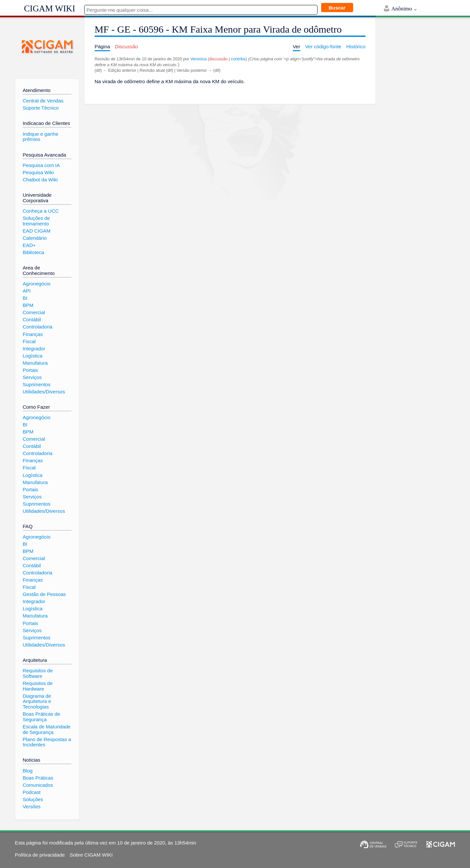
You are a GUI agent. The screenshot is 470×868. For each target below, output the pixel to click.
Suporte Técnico (40, 108)
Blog (27, 771)
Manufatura (35, 363)
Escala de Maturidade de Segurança (47, 729)
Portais (30, 370)
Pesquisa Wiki (38, 172)
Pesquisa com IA (41, 165)
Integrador (34, 349)
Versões (31, 807)
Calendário (34, 238)
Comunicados (38, 785)
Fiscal (29, 341)
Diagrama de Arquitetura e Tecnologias (37, 701)
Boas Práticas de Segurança (41, 717)
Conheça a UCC (41, 211)
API (26, 291)
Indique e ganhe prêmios (40, 137)
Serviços (32, 377)
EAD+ (29, 245)
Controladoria (37, 327)
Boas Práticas (38, 778)
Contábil (32, 320)
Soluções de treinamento (36, 221)
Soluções (33, 799)
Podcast (31, 792)
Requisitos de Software (38, 673)
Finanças (33, 334)
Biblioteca (33, 252)
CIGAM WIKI (50, 8)
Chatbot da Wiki (40, 180)
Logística (32, 356)
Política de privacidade (40, 855)
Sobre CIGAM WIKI (91, 855)
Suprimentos (36, 384)
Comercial (34, 312)
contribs (238, 59)
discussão (219, 59)
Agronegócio (36, 284)
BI (25, 298)
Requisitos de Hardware (38, 686)
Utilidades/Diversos (44, 392)
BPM (28, 305)
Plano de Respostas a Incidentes (47, 742)
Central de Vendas (43, 101)
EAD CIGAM (36, 231)
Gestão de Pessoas (44, 594)
